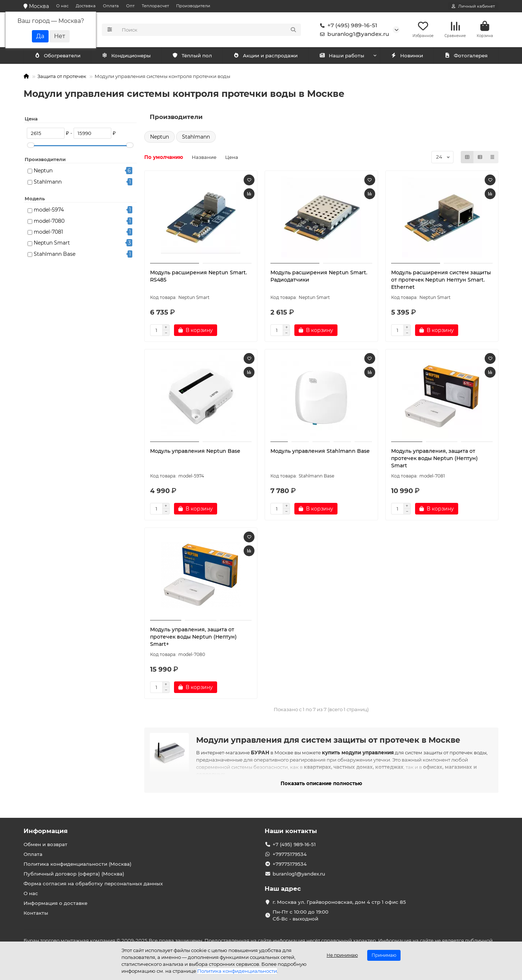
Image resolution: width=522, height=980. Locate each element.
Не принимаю (342, 955)
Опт (130, 6)
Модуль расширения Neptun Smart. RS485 (198, 278)
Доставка (86, 6)
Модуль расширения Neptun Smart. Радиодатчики (319, 278)
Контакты (36, 913)
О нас (62, 6)
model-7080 (49, 222)
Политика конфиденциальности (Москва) (78, 864)
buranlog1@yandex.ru (353, 35)
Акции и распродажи (265, 57)
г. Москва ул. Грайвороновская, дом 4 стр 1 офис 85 (339, 902)
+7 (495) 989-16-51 (347, 26)
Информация (46, 831)
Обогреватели (128, 57)
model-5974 (49, 211)
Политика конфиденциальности (237, 971)
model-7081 (48, 233)
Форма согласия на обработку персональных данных (93, 883)
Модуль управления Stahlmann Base (320, 452)
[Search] (209, 30)
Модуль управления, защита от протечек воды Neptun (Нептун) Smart (434, 460)
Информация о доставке (55, 903)
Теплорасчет (155, 6)
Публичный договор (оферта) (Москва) (74, 874)
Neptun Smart (52, 244)
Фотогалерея (466, 57)
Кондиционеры (59, 57)
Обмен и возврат (45, 844)
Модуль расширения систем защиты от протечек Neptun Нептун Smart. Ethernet (441, 281)
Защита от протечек (62, 78)
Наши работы (342, 57)
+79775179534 (290, 854)
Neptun (43, 172)
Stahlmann (48, 183)
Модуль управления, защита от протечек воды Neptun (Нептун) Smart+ (193, 638)
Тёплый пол (192, 57)
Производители (193, 6)
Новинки (407, 57)
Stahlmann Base (55, 255)
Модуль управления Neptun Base (195, 452)
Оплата (111, 6)
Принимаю (384, 955)
